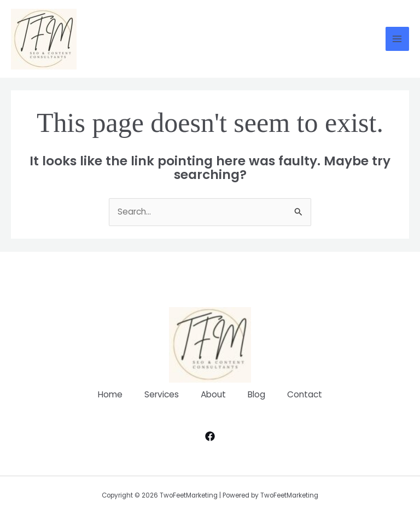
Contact (305, 394)
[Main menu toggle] (397, 39)
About (213, 394)
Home (110, 394)
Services (162, 394)
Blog (256, 394)
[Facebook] (210, 436)
